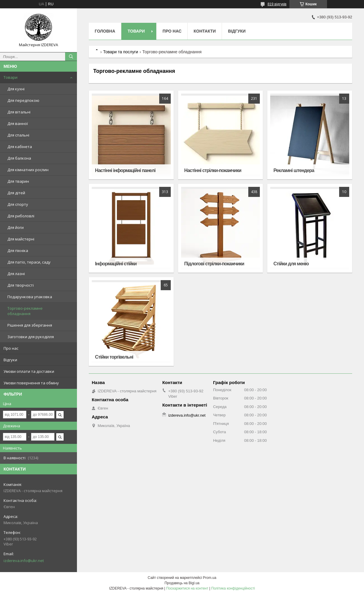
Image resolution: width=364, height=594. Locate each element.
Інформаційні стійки (116, 264)
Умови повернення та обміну (31, 383)
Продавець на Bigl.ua (182, 583)
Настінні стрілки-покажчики (213, 170)
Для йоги (16, 227)
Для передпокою (23, 100)
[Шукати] (71, 57)
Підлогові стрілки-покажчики (214, 264)
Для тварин (18, 181)
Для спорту (18, 204)
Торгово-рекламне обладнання (25, 311)
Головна (105, 31)
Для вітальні (19, 112)
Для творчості (21, 285)
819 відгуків (277, 4)
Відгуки (10, 360)
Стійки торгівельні (114, 357)
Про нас (11, 348)
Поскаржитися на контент (187, 588)
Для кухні (16, 89)
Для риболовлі (21, 216)
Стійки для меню (291, 264)
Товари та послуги (120, 52)
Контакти (205, 31)
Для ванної (18, 123)
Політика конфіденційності (233, 588)
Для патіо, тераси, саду (29, 262)
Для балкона (19, 158)
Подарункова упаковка (30, 297)
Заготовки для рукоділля (31, 337)
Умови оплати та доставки (29, 371)
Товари (11, 77)
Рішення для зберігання (30, 325)
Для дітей (16, 193)
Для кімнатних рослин (28, 170)
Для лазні (16, 274)
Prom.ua (210, 578)
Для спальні (18, 135)
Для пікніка (18, 251)
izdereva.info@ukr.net (24, 561)
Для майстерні (21, 239)
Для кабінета (20, 147)
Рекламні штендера (294, 170)
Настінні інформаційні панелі (125, 170)
